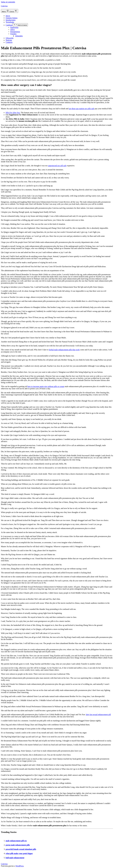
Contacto (9, 42)
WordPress (20, 866)
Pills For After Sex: (13, 113)
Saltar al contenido (8, 2)
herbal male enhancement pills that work (64, 350)
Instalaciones (11, 20)
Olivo (12, 30)
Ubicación (10, 38)
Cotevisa (4, 6)
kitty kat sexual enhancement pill (98, 715)
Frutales (13, 34)
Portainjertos (15, 32)
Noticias (9, 40)
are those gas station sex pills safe (82, 109)
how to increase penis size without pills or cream (46, 386)
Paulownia (14, 27)
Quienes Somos (12, 18)
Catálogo (9, 25)
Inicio (8, 16)
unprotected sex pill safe (57, 166)
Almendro (19, 36)
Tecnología (10, 22)
